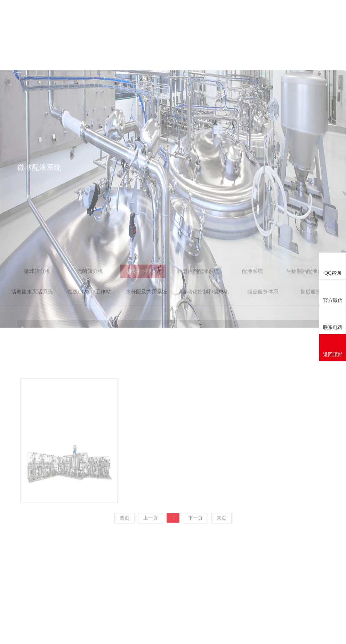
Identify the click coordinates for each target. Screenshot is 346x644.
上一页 (151, 531)
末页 (222, 531)
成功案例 (272, 17)
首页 (119, 17)
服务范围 (234, 17)
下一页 (195, 531)
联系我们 (310, 17)
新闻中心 (195, 17)
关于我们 (157, 17)
